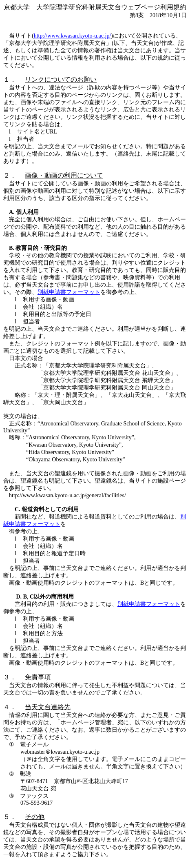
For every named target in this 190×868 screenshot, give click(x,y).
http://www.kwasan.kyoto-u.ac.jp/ (73, 36)
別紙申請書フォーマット (69, 292)
